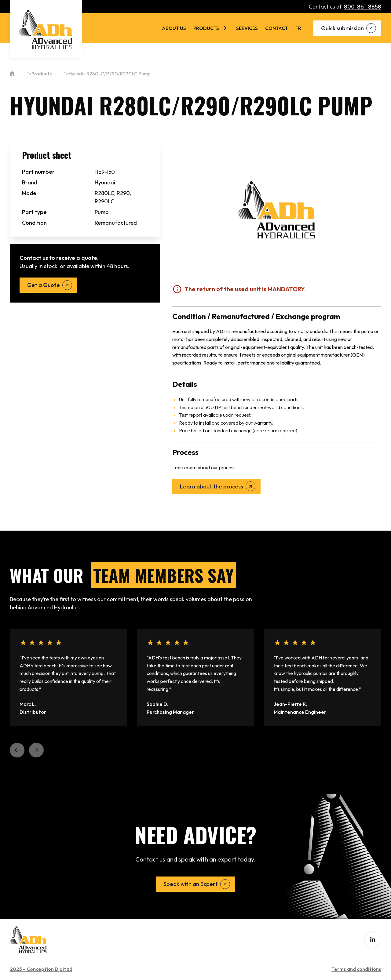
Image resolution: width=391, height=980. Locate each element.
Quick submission (342, 28)
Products (206, 28)
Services (247, 28)
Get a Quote (44, 285)
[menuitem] (298, 28)
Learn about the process (212, 486)
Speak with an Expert (191, 884)
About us (174, 28)
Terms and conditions (356, 969)
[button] (17, 750)
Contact (277, 28)
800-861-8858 (363, 7)
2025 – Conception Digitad (41, 969)
